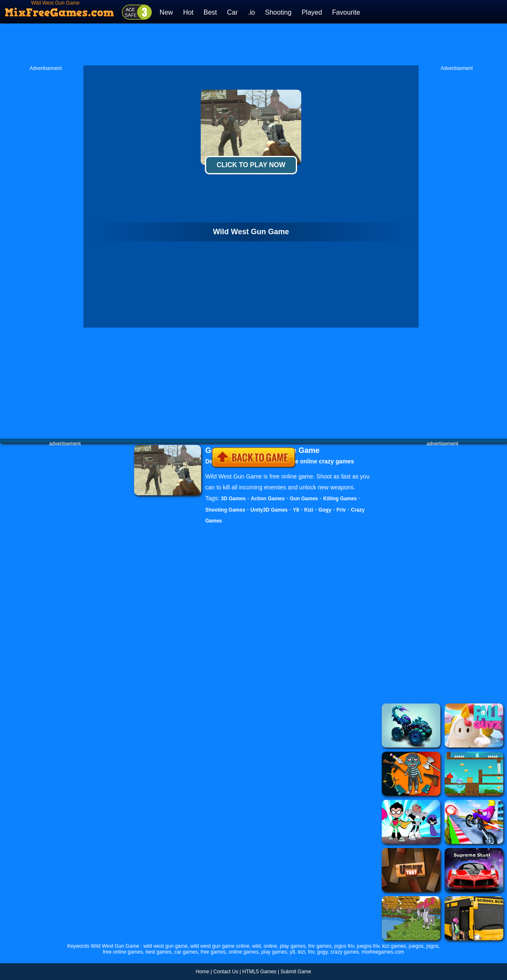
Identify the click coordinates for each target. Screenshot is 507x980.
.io (252, 12)
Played (312, 12)
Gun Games (304, 499)
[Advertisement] (253, 44)
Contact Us (226, 972)
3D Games (233, 499)
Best (210, 12)
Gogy (325, 510)
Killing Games (340, 499)
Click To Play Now (251, 165)
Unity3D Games (269, 510)
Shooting (278, 12)
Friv (341, 510)
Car (233, 12)
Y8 (296, 510)
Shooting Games (225, 510)
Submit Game (296, 972)
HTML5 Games (259, 972)
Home (202, 972)
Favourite (346, 12)
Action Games (268, 499)
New (166, 12)
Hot (188, 12)
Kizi (309, 510)
